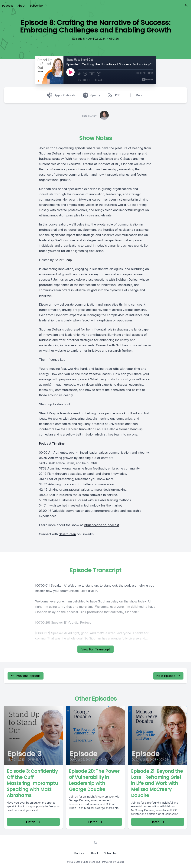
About (21, 6)
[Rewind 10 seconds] (85, 74)
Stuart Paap (63, 260)
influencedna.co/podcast (101, 525)
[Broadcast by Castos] (147, 80)
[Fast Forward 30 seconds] (99, 74)
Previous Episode (26, 676)
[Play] (70, 72)
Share (99, 80)
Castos (120, 862)
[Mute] (79, 74)
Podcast (8, 6)
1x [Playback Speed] (92, 74)
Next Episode (168, 676)
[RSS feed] (186, 6)
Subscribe (36, 6)
